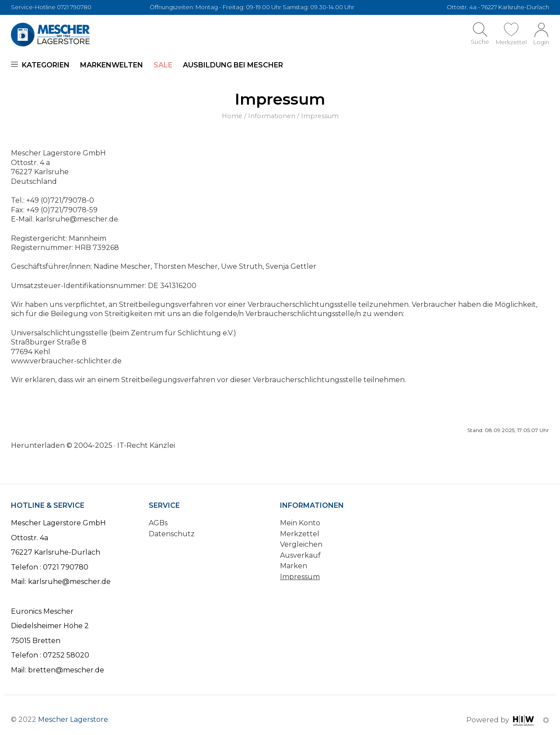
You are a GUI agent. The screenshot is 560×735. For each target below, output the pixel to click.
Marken (294, 566)
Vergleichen (301, 544)
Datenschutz (172, 534)
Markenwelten (112, 65)
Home (232, 116)
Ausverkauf (300, 555)
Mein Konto (300, 523)
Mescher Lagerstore (73, 719)
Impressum (300, 577)
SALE (163, 65)
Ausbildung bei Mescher (233, 65)
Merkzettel (300, 534)
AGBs (158, 523)
